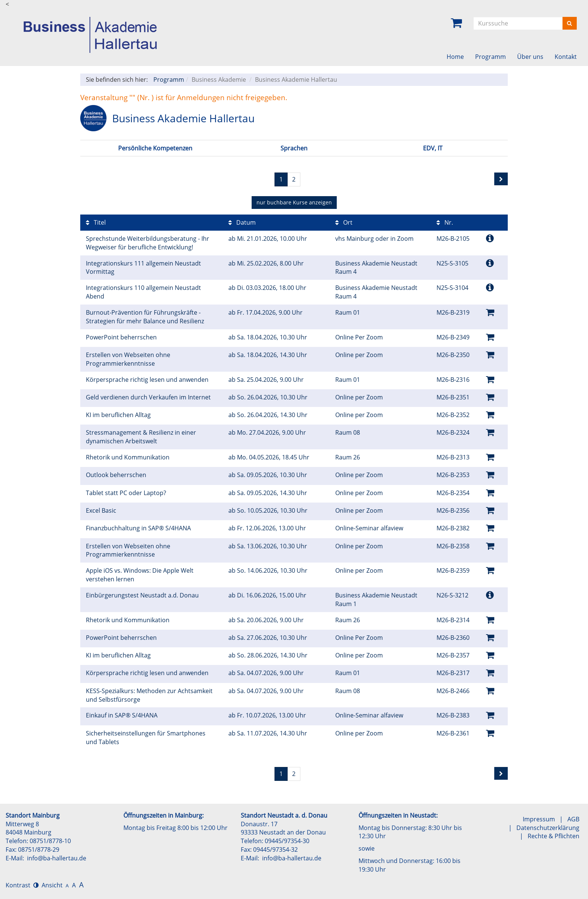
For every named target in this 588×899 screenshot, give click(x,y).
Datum (242, 222)
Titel (96, 222)
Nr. (445, 222)
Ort (344, 222)
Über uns (530, 57)
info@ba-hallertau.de (57, 858)
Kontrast (22, 885)
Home (455, 57)
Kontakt (566, 57)
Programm (490, 57)
